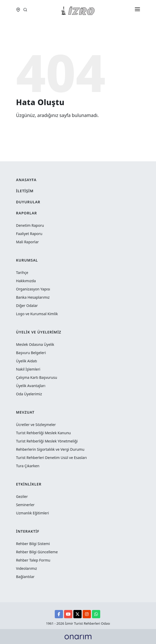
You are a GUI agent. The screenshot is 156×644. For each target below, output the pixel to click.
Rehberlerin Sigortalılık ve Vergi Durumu (50, 449)
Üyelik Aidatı (26, 361)
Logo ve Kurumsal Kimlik (37, 314)
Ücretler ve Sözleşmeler (36, 425)
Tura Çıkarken (28, 466)
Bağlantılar (25, 577)
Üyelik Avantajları (31, 386)
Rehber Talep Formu (33, 560)
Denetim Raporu (30, 225)
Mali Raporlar (27, 242)
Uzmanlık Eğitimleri (32, 513)
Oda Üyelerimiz (29, 394)
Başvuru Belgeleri (31, 353)
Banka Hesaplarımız (33, 297)
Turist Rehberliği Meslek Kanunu (43, 433)
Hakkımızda (26, 281)
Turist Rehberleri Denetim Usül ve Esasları (51, 458)
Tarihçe (22, 273)
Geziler (22, 496)
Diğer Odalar (27, 306)
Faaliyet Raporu (29, 234)
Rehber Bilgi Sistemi (33, 544)
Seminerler (25, 505)
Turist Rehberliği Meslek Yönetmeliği (47, 441)
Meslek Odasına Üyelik (35, 344)
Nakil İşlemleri (28, 369)
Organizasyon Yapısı (33, 289)
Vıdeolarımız (26, 568)
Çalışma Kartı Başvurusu (37, 377)
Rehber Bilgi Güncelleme (37, 552)
